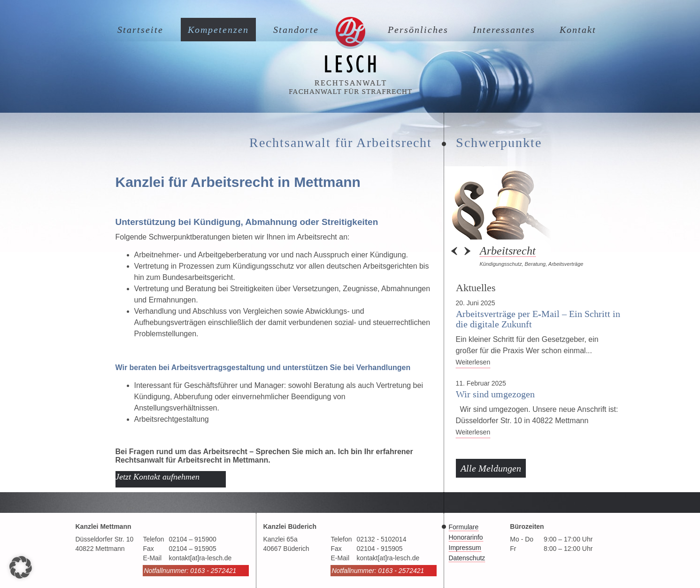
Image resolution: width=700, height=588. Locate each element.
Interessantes (504, 30)
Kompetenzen (218, 30)
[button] (21, 567)
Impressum (465, 548)
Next (467, 251)
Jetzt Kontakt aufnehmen (158, 477)
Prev (455, 251)
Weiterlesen (473, 362)
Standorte (296, 30)
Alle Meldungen (491, 468)
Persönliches (418, 30)
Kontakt (578, 30)
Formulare (464, 527)
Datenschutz (467, 558)
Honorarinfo (466, 537)
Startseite (140, 30)
